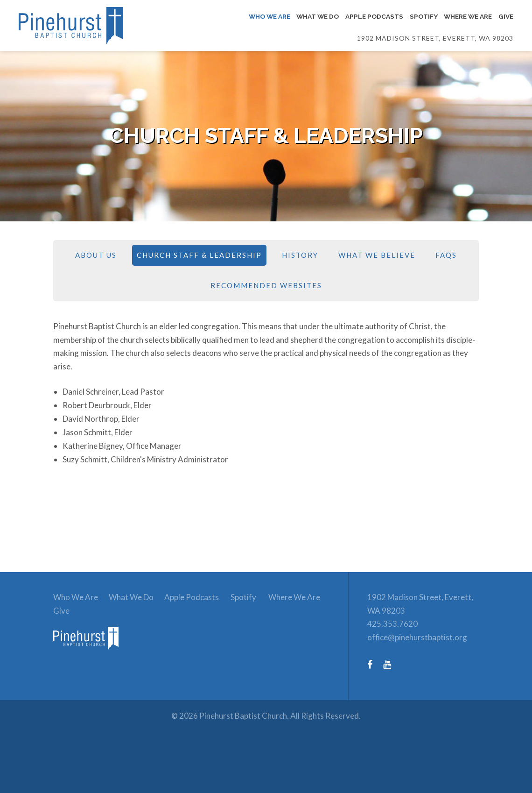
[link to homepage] (91, 656)
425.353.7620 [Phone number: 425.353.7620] (392, 624)
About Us (96, 255)
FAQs (446, 255)
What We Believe (377, 255)
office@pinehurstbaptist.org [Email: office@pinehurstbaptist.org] (417, 637)
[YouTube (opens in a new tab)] (392, 664)
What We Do (131, 597)
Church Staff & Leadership (199, 255)
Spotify (243, 597)
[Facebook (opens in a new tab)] (374, 664)
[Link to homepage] (94, 26)
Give (61, 611)
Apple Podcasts (192, 597)
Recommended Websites (266, 285)
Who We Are (76, 597)
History (300, 255)
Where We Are (294, 597)
